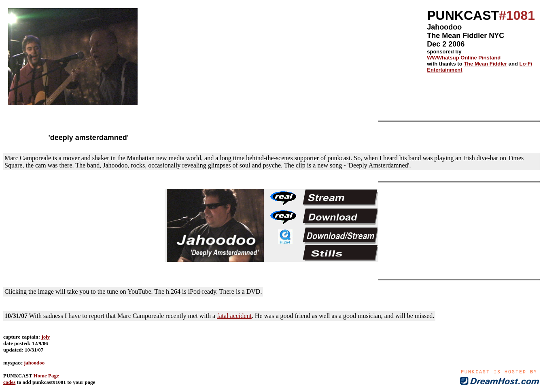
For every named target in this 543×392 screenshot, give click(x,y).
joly (46, 337)
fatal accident (234, 316)
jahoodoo (34, 363)
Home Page (45, 376)
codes (9, 382)
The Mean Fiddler (485, 64)
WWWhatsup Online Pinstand (464, 58)
